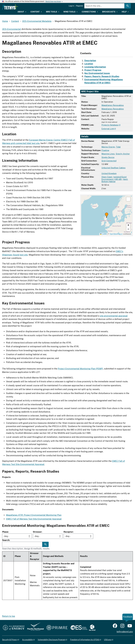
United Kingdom (109, 173)
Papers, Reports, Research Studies (102, 76)
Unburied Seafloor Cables (114, 168)
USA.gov (108, 640)
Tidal (118, 147)
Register (80, 6)
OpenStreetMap (115, 234)
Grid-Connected (109, 161)
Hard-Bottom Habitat (115, 180)
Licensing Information (95, 67)
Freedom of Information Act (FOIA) (85, 640)
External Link (108, 129)
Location (89, 64)
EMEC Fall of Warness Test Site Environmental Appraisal (34, 519)
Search (6, 540)
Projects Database (110, 125)
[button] (107, 215)
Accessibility (27, 640)
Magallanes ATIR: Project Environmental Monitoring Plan (34, 515)
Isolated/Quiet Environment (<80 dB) (114, 178)
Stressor (37, 532)
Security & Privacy (10, 640)
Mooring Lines (108, 154)
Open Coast (107, 177)
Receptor (68, 532)
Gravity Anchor (123, 154)
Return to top (9, 616)
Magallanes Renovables (113, 105)
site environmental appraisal (114, 316)
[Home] (24, 7)
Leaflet (103, 234)
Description (90, 61)
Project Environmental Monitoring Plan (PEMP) (80, 369)
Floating (105, 150)
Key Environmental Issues (97, 73)
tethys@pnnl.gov (125, 632)
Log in (71, 6)
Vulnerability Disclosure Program (52, 640)
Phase (5, 532)
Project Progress (93, 70)
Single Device (108, 157)
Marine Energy (108, 147)
